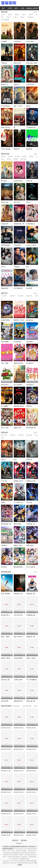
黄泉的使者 (30, 545)
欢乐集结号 (30, 363)
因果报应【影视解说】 (21, 594)
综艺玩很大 (5, 385)
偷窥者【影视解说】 (8, 658)
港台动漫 (29, 435)
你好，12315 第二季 (20, 106)
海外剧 (9, 159)
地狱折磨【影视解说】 (21, 701)
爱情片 (17, 15)
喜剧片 (10, 15)
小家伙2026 (30, 84)
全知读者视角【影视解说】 (22, 658)
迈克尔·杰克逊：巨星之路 (9, 149)
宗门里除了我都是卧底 (21, 502)
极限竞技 (29, 149)
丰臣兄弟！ (17, 202)
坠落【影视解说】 (7, 594)
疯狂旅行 (29, 406)
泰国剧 (16, 159)
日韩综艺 (12, 296)
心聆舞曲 (4, 41)
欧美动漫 (21, 435)
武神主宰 (29, 459)
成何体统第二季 (6, 524)
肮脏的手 (17, 84)
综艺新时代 (30, 385)
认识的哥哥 (17, 342)
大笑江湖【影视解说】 (21, 615)
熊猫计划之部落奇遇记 (8, 127)
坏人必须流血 (5, 106)
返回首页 (15, 840)
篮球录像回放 (27, 706)
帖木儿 (28, 106)
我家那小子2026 (19, 320)
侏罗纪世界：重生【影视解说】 (11, 701)
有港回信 (17, 267)
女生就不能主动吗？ (20, 181)
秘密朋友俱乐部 (19, 406)
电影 (3, 8)
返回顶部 (24, 840)
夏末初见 (4, 181)
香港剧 (10, 156)
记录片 (16, 17)
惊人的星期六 (18, 385)
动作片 (3, 15)
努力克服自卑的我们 (20, 288)
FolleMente (17, 41)
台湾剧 (17, 156)
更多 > (36, 12)
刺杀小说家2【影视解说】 (22, 637)
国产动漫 (4, 435)
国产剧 (3, 156)
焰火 (28, 267)
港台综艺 (21, 296)
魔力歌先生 (30, 320)
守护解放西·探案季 (32, 127)
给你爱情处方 (31, 224)
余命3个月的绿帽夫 (33, 245)
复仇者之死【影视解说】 (9, 615)
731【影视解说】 (32, 680)
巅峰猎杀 (17, 149)
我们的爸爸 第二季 (32, 428)
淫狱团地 (4, 545)
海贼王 (3, 502)
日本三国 (4, 481)
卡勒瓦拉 (4, 63)
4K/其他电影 (5, 20)
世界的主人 (5, 84)
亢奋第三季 (5, 224)
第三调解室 (5, 406)
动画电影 (30, 17)
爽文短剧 (23, 159)
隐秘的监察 (5, 288)
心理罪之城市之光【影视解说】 (24, 680)
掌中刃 (3, 267)
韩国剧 (31, 156)
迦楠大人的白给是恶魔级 (22, 545)
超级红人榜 (17, 428)
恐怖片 (31, 15)
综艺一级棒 (5, 363)
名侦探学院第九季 (7, 320)
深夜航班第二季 (19, 224)
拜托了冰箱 (5, 428)
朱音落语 (4, 567)
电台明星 (29, 288)
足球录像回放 (15, 706)
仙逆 (15, 459)
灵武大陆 (29, 502)
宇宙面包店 (17, 245)
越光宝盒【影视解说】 (8, 680)
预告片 (23, 17)
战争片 (9, 17)
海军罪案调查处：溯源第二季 (11, 245)
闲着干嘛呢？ (5, 342)
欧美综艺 (29, 296)
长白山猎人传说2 (32, 63)
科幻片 (24, 15)
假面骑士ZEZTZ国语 (20, 481)
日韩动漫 (12, 435)
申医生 (28, 202)
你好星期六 (30, 342)
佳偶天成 (29, 181)
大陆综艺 (4, 296)
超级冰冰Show (18, 363)
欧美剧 (24, 156)
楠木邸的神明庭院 (20, 567)
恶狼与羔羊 (17, 63)
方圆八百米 (5, 202)
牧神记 (3, 459)
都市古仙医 (17, 524)
